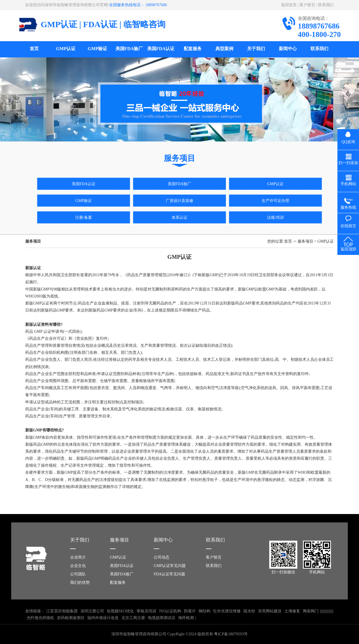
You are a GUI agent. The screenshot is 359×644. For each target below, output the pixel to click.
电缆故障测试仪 (162, 618)
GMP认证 (66, 49)
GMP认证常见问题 (170, 566)
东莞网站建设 (270, 611)
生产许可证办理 (275, 201)
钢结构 (204, 611)
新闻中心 (288, 49)
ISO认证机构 (170, 611)
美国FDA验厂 (129, 49)
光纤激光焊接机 (40, 618)
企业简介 (78, 557)
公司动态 (162, 557)
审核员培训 (146, 611)
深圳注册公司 (92, 611)
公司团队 (78, 574)
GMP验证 (97, 49)
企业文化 (78, 566)
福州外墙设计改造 (103, 618)
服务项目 (305, 241)
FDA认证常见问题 (169, 574)
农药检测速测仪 (71, 618)
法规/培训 (275, 218)
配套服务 (193, 49)
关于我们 (256, 49)
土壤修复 (292, 611)
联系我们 (326, 5)
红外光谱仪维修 (227, 611)
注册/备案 (84, 218)
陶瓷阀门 (311, 611)
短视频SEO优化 (120, 611)
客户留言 (307, 5)
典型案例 (224, 49)
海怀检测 (186, 618)
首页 (34, 49)
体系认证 (179, 218)
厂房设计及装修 (179, 201)
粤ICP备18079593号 (231, 634)
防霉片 (190, 611)
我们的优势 (80, 583)
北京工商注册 (133, 618)
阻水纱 (249, 611)
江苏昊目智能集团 (62, 611)
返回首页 (289, 5)
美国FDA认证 (161, 49)
